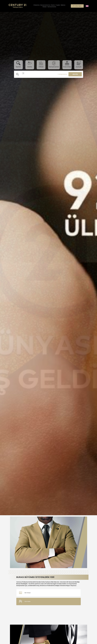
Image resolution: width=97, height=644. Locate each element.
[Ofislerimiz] (37, 5)
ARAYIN (75, 74)
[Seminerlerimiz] (52, 7)
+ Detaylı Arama (62, 74)
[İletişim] (45, 7)
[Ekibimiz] (63, 5)
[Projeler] (58, 5)
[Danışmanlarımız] (45, 5)
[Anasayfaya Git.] (18, 6)
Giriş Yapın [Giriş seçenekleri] (77, 6)
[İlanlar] (53, 5)
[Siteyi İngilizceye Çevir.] (87, 6)
